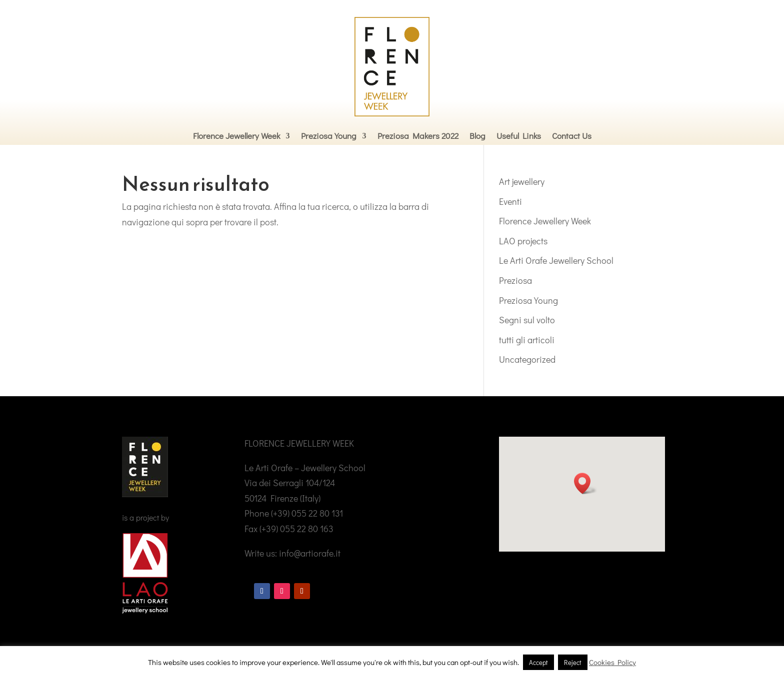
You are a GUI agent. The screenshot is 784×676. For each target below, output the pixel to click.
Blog (477, 136)
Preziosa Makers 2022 (418, 136)
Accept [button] (538, 662)
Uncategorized (527, 359)
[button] (585, 483)
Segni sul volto (527, 320)
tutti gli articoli (527, 340)
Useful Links (519, 136)
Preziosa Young (329, 136)
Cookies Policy (612, 662)
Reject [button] (573, 662)
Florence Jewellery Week (236, 136)
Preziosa (515, 280)
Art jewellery (522, 181)
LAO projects (523, 241)
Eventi (510, 201)
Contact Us (572, 136)
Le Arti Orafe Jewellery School (556, 260)
